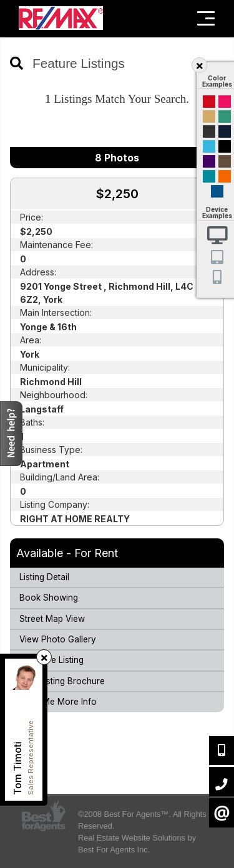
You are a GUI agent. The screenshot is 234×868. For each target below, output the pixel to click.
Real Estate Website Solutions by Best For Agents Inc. (137, 844)
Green (225, 117)
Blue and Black (209, 176)
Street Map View (52, 619)
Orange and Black (225, 176)
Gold (209, 117)
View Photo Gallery (58, 639)
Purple (209, 161)
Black (225, 146)
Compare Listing (51, 660)
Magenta (225, 102)
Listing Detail (44, 577)
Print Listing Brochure (62, 681)
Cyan (209, 146)
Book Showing (49, 598)
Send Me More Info (58, 702)
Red (209, 102)
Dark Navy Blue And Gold (225, 131)
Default (217, 191)
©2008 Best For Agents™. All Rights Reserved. (142, 820)
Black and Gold (209, 131)
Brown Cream (225, 161)
